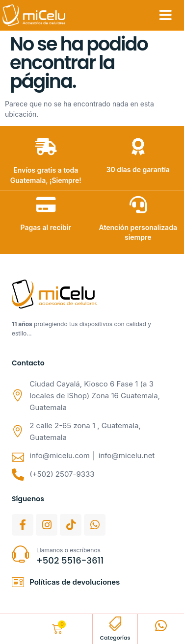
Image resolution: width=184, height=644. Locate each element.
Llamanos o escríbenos (68, 550)
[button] (166, 15)
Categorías (115, 638)
